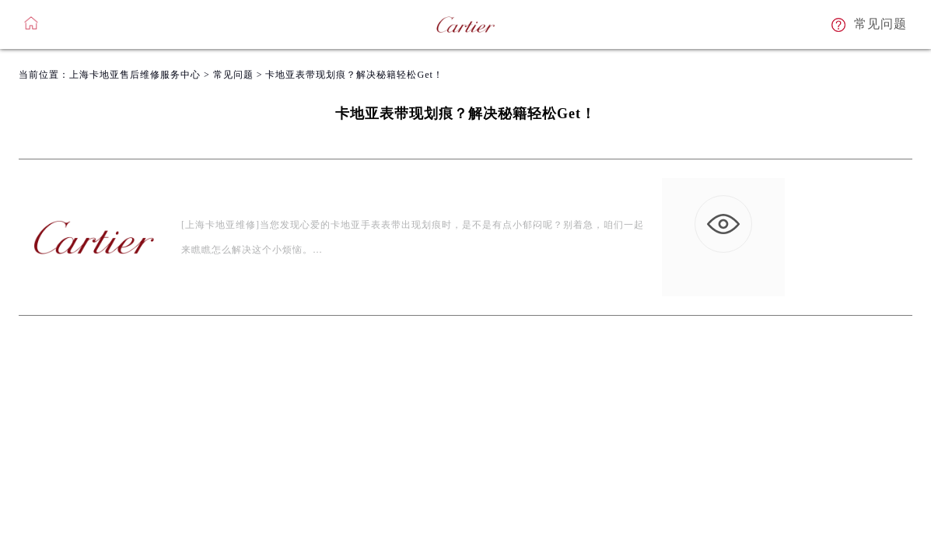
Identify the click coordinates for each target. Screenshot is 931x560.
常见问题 (233, 75)
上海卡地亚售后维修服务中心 (135, 75)
